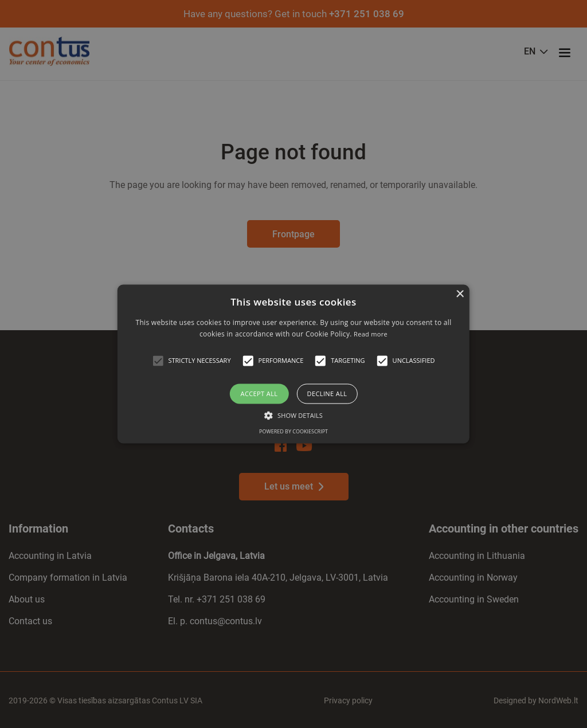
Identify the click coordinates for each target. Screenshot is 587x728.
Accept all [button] (259, 394)
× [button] (459, 294)
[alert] (293, 364)
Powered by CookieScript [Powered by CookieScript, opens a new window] (293, 432)
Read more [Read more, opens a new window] (371, 334)
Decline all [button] (327, 394)
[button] (158, 361)
